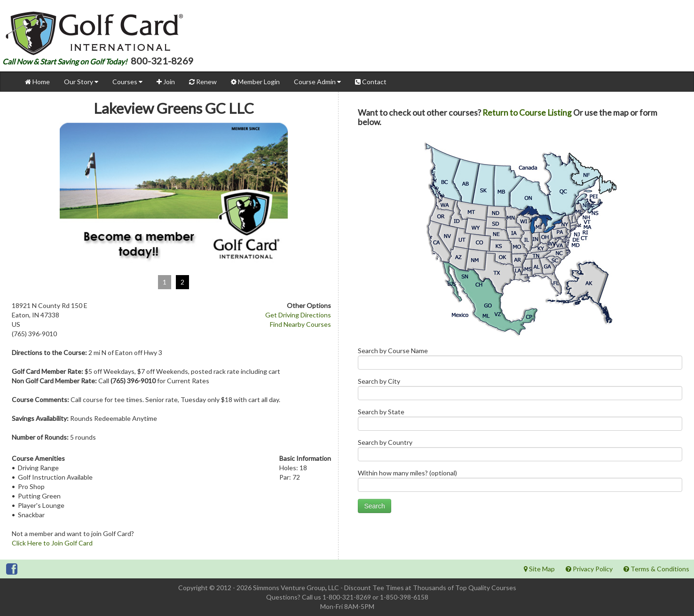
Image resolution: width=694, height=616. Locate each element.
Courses (127, 82)
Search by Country (520, 452)
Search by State (520, 422)
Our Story (81, 82)
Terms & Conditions (656, 569)
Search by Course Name (520, 360)
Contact (371, 82)
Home (37, 82)
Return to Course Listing (527, 113)
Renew (203, 82)
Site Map (539, 569)
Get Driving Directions (298, 315)
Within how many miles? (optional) (520, 483)
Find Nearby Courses (300, 324)
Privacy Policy (589, 569)
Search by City (520, 391)
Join (166, 82)
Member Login (255, 82)
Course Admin (317, 82)
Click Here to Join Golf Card (52, 543)
